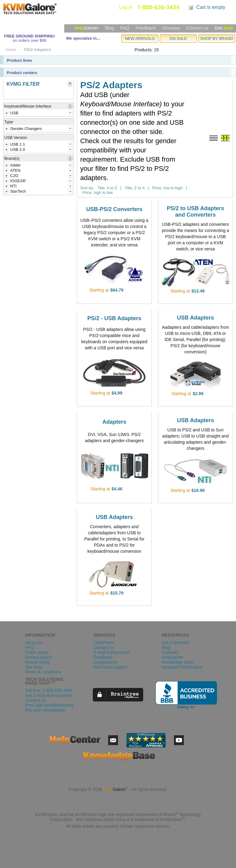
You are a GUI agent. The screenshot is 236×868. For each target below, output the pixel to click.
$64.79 (117, 290)
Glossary (171, 28)
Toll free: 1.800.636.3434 (49, 690)
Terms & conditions (43, 672)
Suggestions (105, 662)
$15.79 (117, 593)
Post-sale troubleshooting (49, 705)
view (132, 290)
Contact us (197, 28)
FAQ (125, 28)
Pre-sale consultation (45, 710)
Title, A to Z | (109, 188)
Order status (37, 652)
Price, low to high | (169, 188)
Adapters (114, 422)
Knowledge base (178, 662)
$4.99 (117, 393)
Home (11, 50)
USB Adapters (195, 318)
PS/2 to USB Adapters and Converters (195, 212)
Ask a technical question (48, 695)
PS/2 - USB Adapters (114, 318)
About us (34, 642)
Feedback (146, 28)
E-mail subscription (112, 652)
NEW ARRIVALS (140, 39)
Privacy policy (38, 657)
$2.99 (198, 394)
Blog (109, 28)
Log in (126, 7)
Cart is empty (211, 7)
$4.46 (117, 489)
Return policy (38, 662)
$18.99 (198, 490)
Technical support (110, 667)
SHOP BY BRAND (217, 39)
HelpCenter (173, 657)
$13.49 (198, 291)
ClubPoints (104, 642)
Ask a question (176, 642)
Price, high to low (98, 192)
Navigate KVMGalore (182, 667)
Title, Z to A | (137, 188)
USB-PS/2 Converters (114, 209)
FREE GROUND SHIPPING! (29, 36)
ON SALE (178, 39)
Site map (34, 667)
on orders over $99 (29, 40)
